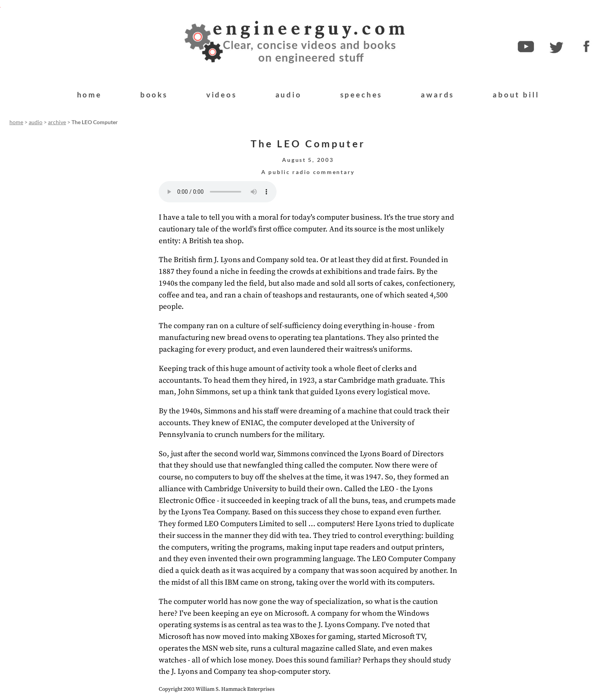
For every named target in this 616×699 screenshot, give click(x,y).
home (89, 94)
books (154, 94)
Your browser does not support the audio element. (218, 192)
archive (57, 122)
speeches (361, 94)
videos (222, 94)
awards (437, 94)
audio (289, 94)
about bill (516, 94)
